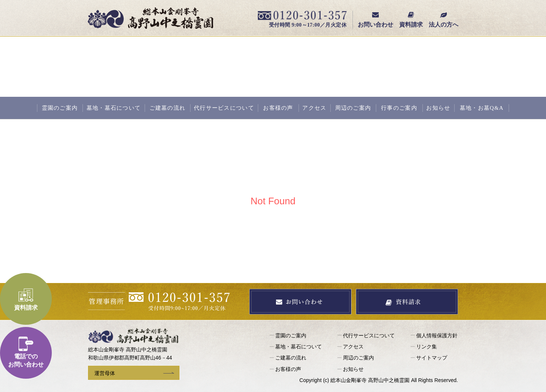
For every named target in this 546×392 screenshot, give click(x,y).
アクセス (314, 108)
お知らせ (438, 108)
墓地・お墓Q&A (482, 108)
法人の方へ (444, 20)
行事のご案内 (399, 108)
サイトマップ (432, 358)
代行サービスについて (224, 108)
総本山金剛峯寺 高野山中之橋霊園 (151, 18)
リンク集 (427, 347)
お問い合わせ (375, 20)
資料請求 (411, 20)
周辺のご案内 (353, 108)
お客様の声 (278, 108)
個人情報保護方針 (437, 335)
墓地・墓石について (114, 108)
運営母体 (105, 373)
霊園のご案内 (60, 108)
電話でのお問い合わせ (26, 352)
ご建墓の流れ (168, 108)
